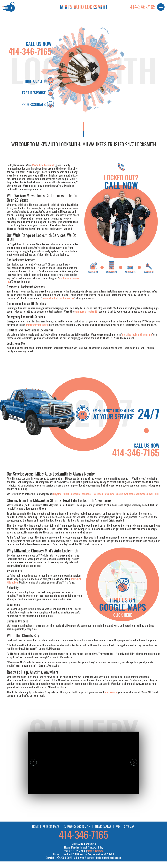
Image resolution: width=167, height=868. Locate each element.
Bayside (57, 494)
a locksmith (111, 692)
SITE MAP (129, 827)
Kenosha (86, 494)
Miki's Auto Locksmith (44, 165)
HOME (35, 827)
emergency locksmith (37, 325)
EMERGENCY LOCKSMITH (77, 827)
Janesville (75, 494)
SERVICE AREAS (103, 827)
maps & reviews (95, 851)
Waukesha (129, 494)
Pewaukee (109, 494)
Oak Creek (97, 494)
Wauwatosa (142, 494)
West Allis (154, 494)
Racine (119, 494)
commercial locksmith (86, 311)
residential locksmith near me (58, 298)
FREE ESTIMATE (51, 827)
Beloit (66, 494)
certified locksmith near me (137, 334)
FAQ (118, 827)
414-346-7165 (30, 51)
